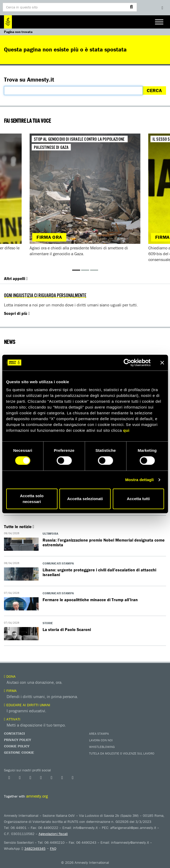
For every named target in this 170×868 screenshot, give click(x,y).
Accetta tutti (138, 499)
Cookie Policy (17, 746)
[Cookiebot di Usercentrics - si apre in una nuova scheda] (127, 363)
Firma (10, 691)
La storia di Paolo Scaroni (67, 629)
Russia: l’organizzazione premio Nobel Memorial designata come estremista (104, 542)
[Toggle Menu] (159, 22)
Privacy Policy (17, 740)
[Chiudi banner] (162, 363)
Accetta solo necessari (32, 499)
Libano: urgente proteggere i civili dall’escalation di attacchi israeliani (99, 572)
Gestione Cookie (19, 752)
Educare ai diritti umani (27, 705)
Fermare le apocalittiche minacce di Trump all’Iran (90, 600)
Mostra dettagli (139, 480)
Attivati (12, 719)
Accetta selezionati (85, 499)
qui (126, 430)
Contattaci (14, 733)
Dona (10, 676)
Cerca (154, 90)
